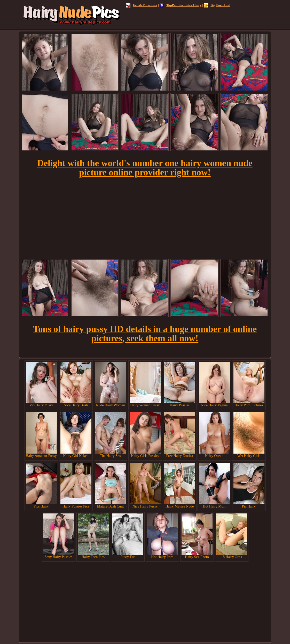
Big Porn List (217, 5)
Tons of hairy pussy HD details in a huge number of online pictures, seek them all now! (145, 334)
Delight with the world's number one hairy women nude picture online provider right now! (145, 168)
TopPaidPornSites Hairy (181, 5)
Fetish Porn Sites (142, 5)
